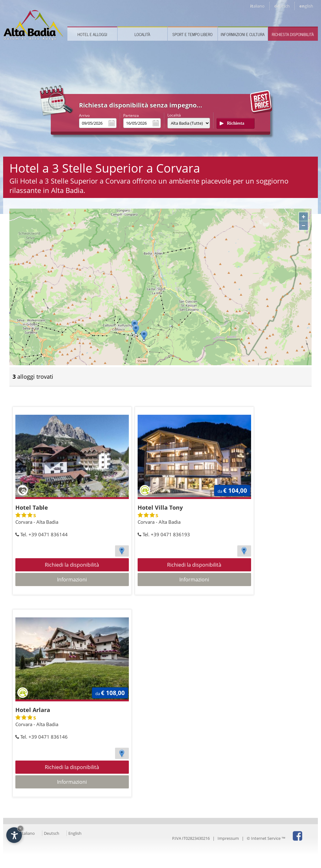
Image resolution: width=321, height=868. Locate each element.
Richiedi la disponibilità (72, 565)
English (75, 833)
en (306, 6)
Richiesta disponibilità (293, 34)
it (257, 6)
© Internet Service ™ (266, 838)
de (282, 6)
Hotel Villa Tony (160, 507)
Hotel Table (32, 507)
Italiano (28, 833)
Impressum (228, 838)
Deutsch (52, 833)
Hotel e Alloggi (92, 34)
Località (142, 34)
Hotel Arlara (33, 710)
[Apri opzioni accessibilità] (14, 835)
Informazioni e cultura (243, 34)
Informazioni (72, 580)
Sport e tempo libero (192, 34)
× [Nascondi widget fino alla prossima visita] (20, 828)
